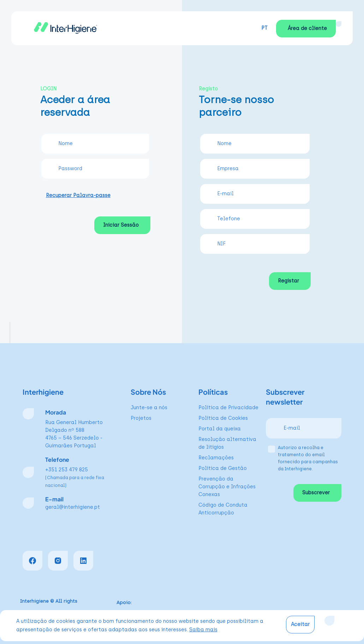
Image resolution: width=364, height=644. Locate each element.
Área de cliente (307, 28)
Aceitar (300, 624)
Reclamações (216, 458)
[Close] (329, 621)
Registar (288, 281)
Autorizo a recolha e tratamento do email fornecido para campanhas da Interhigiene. (308, 458)
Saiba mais (203, 630)
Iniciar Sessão (121, 225)
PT (264, 28)
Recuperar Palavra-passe (78, 195)
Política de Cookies (223, 418)
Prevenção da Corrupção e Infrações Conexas (227, 487)
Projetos (141, 418)
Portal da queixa (220, 429)
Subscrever (316, 493)
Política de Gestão (223, 468)
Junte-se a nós (149, 408)
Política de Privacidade (228, 408)
